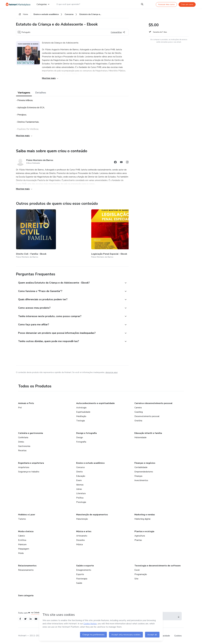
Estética (22, 539)
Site (136, 578)
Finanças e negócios (145, 462)
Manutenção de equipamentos (92, 514)
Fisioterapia (82, 578)
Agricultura (140, 535)
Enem (79, 480)
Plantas (138, 539)
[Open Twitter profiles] (27, 619)
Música (79, 544)
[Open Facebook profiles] (21, 619)
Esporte (80, 574)
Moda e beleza (26, 531)
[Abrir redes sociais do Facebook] (115, 164)
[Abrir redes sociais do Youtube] (121, 164)
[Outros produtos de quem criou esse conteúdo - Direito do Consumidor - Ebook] (95, 232)
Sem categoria (26, 595)
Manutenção (82, 518)
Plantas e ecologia (144, 531)
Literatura (81, 493)
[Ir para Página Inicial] (19, 4)
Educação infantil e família (148, 432)
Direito (79, 471)
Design (80, 437)
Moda (21, 552)
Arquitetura (24, 467)
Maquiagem (24, 548)
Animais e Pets (26, 403)
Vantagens (24, 94)
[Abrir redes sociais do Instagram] (127, 164)
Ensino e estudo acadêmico (90, 462)
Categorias (43, 4)
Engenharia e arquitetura (31, 462)
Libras (79, 488)
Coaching (139, 411)
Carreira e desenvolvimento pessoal (153, 403)
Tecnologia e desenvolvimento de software (158, 565)
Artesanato (82, 535)
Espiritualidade (83, 411)
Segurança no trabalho (29, 471)
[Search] (142, 4)
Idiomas (80, 484)
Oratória (138, 420)
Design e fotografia (86, 432)
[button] (69, 277)
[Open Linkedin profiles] (32, 619)
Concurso (80, 467)
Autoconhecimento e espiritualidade (95, 403)
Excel (137, 569)
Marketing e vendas (145, 514)
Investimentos (141, 480)
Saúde (79, 582)
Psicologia (81, 501)
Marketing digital (142, 518)
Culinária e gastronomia (31, 432)
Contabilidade (141, 467)
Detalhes (41, 94)
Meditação (81, 416)
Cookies (178, 636)
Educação (81, 475)
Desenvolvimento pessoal (147, 416)
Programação (141, 574)
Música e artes (84, 531)
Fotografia (81, 441)
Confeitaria (23, 437)
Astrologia (81, 407)
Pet (20, 407)
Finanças (138, 475)
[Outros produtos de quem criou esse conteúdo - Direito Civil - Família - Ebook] (31, 232)
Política (80, 497)
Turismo (22, 518)
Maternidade (140, 437)
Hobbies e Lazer (27, 514)
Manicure (22, 544)
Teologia (80, 420)
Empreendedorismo (144, 471)
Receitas (22, 450)
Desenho (80, 539)
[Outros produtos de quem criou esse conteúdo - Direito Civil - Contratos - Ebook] (128, 232)
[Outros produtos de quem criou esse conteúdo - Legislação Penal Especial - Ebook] (63, 232)
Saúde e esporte (85, 565)
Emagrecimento (84, 569)
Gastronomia (24, 445)
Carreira (138, 407)
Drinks (21, 441)
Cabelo (22, 535)
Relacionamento (26, 569)
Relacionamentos (27, 565)
